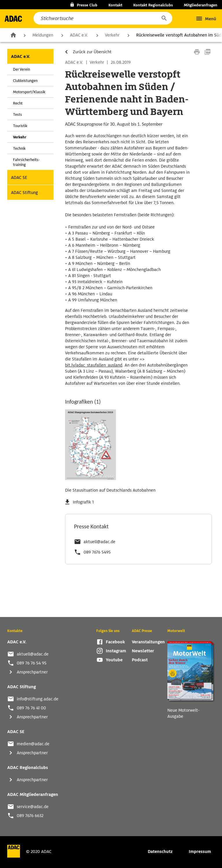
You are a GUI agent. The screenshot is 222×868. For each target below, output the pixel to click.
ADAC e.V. (79, 35)
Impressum (200, 851)
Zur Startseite (13, 35)
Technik (19, 148)
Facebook (115, 642)
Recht (18, 103)
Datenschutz (160, 851)
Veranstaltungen (148, 642)
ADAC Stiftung (24, 193)
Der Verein (22, 69)
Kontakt (115, 5)
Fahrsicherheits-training (26, 162)
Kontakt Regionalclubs (153, 5)
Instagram (116, 651)
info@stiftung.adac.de (38, 699)
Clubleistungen (25, 81)
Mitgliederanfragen (201, 5)
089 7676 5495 (97, 552)
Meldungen (43, 35)
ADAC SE (19, 177)
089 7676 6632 (30, 816)
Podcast (140, 660)
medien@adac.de (33, 744)
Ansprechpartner (32, 672)
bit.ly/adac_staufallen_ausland (94, 365)
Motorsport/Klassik (29, 92)
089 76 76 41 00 (31, 708)
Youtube (114, 660)
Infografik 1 (83, 502)
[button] (164, 18)
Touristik (20, 126)
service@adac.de (33, 807)
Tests (17, 115)
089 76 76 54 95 (32, 663)
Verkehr (112, 35)
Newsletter (143, 651)
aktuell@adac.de (99, 542)
